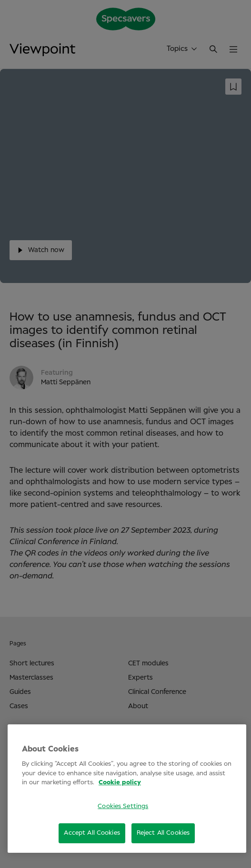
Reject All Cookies (163, 833)
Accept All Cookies (92, 833)
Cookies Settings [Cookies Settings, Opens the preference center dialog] (123, 806)
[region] (127, 789)
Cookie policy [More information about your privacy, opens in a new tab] (120, 783)
